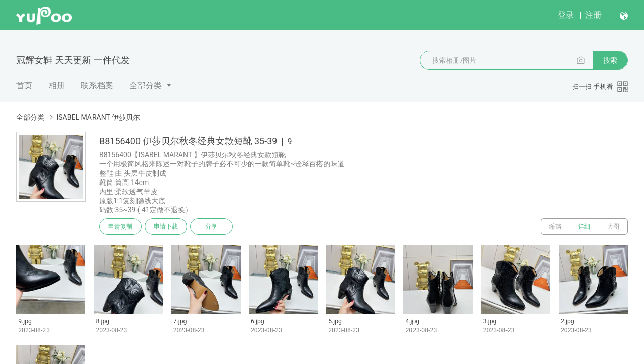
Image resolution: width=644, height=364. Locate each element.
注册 (593, 15)
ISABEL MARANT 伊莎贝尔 (98, 117)
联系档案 (97, 86)
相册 (57, 86)
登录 (566, 15)
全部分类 (146, 86)
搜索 (610, 60)
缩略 (556, 226)
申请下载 (166, 226)
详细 (584, 226)
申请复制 (120, 226)
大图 (613, 226)
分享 (211, 226)
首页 (24, 86)
